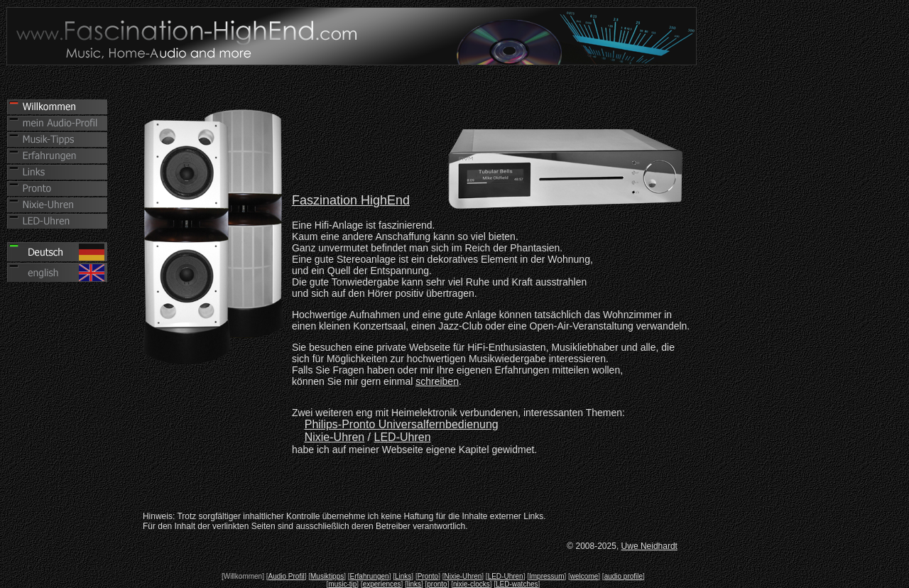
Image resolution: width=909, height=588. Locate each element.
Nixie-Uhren (463, 576)
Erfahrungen (370, 576)
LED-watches (517, 584)
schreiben (437, 381)
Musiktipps (327, 576)
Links (403, 576)
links (414, 584)
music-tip (342, 584)
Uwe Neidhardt (649, 546)
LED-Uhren (403, 437)
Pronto (428, 576)
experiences (382, 584)
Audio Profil (287, 576)
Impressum (546, 576)
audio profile (624, 576)
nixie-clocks (472, 584)
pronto (437, 584)
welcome (584, 576)
